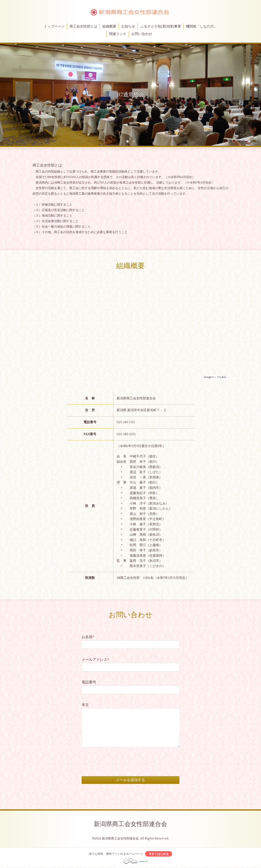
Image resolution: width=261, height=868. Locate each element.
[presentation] (113, 757)
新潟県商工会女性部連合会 (130, 824)
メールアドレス (95, 660)
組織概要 (109, 26)
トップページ (54, 26)
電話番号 (89, 682)
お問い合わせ (142, 34)
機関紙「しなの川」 (202, 26)
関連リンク (118, 34)
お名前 (88, 637)
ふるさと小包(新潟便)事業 (161, 26)
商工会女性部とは (83, 26)
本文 (85, 705)
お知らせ (128, 26)
